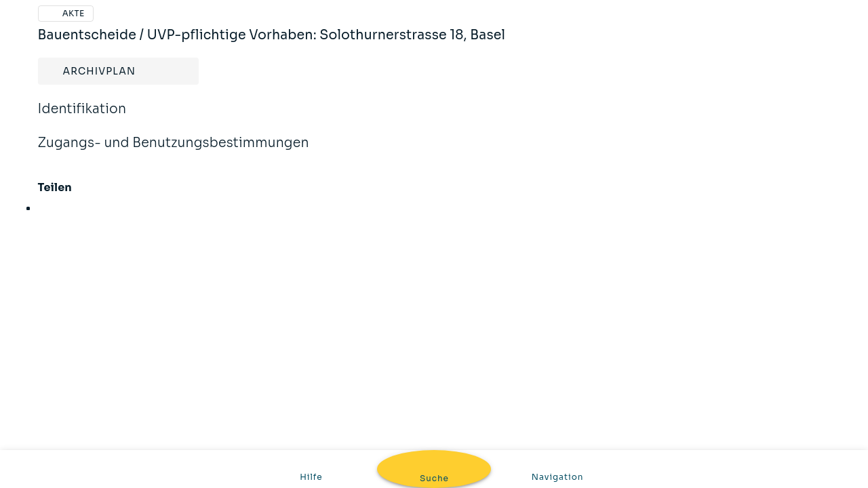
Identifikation (82, 118)
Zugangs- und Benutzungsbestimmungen (174, 152)
